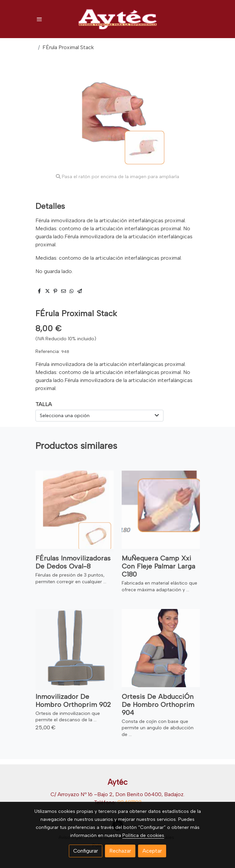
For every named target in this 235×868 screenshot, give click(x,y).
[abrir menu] (39, 19)
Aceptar (152, 851)
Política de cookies (143, 835)
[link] (118, 19)
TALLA (44, 404)
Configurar (86, 851)
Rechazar (120, 851)
